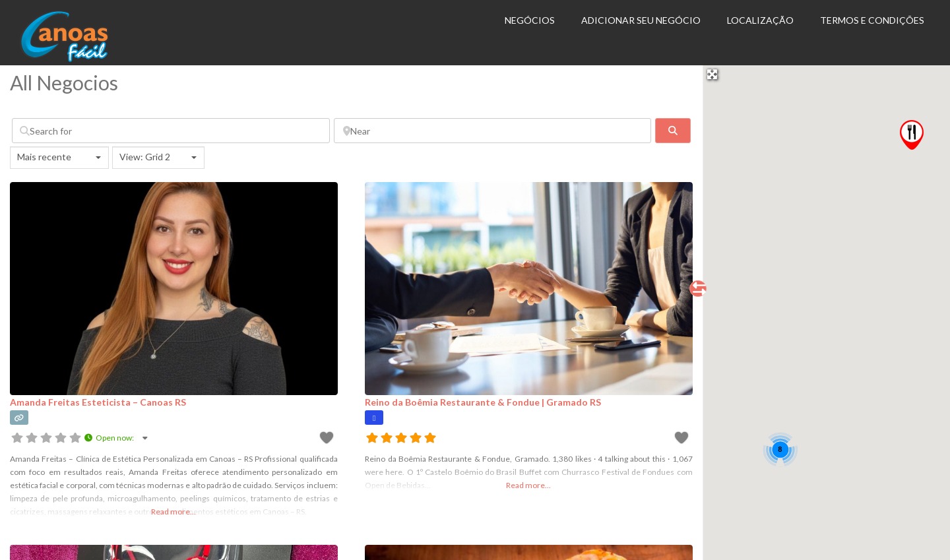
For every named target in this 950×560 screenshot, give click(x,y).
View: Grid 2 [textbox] (145, 157)
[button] (912, 135)
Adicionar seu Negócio (641, 20)
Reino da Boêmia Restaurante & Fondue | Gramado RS (483, 402)
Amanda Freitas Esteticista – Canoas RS (98, 402)
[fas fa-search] (673, 131)
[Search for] (171, 131)
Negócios (530, 20)
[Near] (493, 131)
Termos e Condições (872, 20)
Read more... (174, 512)
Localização (760, 20)
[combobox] (59, 158)
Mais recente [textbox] (44, 157)
